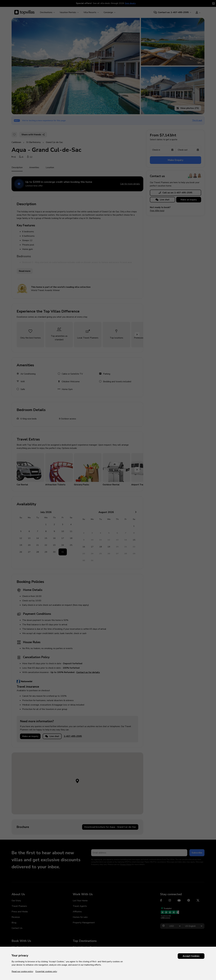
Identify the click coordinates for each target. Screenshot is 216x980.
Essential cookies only (46, 971)
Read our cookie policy (22, 971)
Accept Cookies (191, 956)
